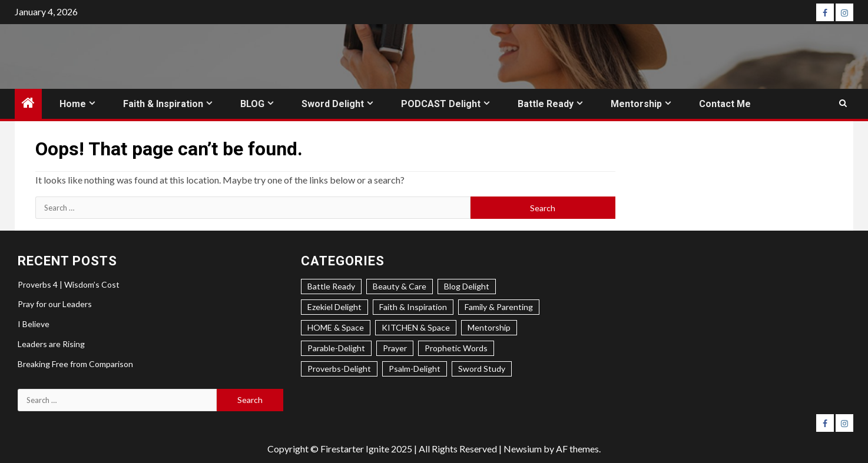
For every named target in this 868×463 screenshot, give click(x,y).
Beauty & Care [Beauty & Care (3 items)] (400, 286)
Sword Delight (333, 104)
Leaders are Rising (51, 344)
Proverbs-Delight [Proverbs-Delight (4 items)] (339, 369)
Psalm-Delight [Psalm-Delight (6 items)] (415, 369)
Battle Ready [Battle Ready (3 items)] (331, 286)
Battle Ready (546, 104)
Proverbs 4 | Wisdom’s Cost (69, 284)
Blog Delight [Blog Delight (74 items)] (467, 286)
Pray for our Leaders (55, 304)
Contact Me (725, 104)
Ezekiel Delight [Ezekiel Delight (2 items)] (334, 307)
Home (73, 104)
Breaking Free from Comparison (75, 364)
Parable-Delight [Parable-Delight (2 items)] (336, 348)
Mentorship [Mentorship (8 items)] (489, 327)
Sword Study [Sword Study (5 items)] (482, 369)
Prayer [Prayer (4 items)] (395, 348)
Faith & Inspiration (163, 104)
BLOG (252, 104)
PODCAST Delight (441, 104)
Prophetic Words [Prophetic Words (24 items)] (456, 348)
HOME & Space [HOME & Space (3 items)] (336, 327)
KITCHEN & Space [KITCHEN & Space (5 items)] (416, 327)
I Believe (34, 324)
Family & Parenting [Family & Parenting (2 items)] (499, 307)
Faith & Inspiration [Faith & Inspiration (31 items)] (413, 307)
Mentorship (636, 104)
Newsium (523, 449)
